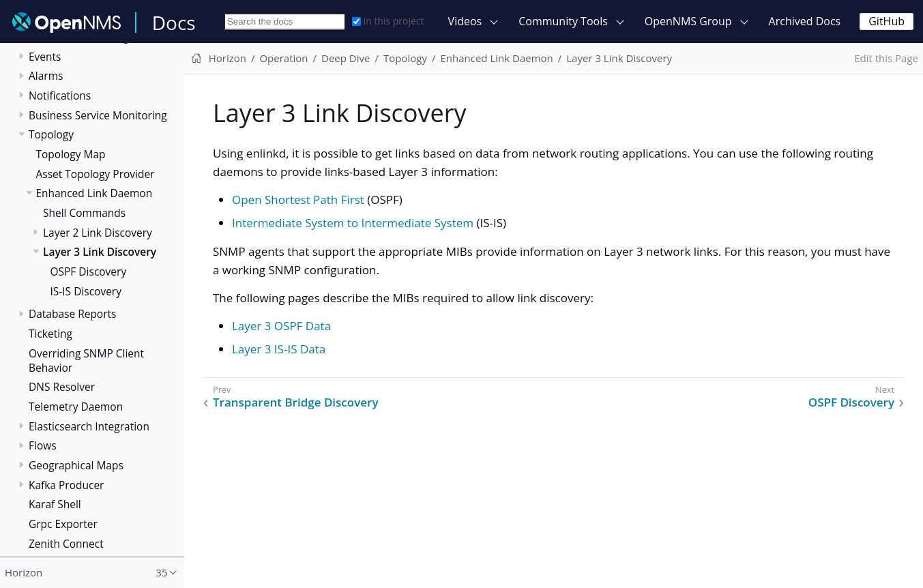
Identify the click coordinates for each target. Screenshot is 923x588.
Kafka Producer (66, 485)
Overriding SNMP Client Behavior (86, 361)
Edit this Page (886, 58)
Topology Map (71, 154)
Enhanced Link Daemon (94, 193)
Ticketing (50, 334)
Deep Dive (346, 58)
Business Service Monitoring (98, 115)
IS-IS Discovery (86, 291)
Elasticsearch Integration (89, 426)
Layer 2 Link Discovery (98, 233)
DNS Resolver (62, 387)
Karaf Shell (55, 504)
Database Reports (72, 314)
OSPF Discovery (89, 271)
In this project (388, 21)
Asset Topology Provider (96, 174)
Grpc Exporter (63, 524)
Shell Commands (84, 213)
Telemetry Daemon (76, 407)
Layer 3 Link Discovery (100, 252)
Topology (51, 134)
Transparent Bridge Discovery (296, 402)
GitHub (887, 21)
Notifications (60, 95)
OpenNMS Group (688, 21)
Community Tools (563, 21)
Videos (465, 21)
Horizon (228, 58)
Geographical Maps (76, 465)
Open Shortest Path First (298, 200)
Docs (174, 23)
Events (45, 57)
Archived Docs (805, 21)
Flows (43, 445)
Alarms (46, 76)
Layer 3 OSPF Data (281, 326)
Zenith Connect (66, 544)
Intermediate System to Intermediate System (353, 223)
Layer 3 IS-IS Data (279, 349)
